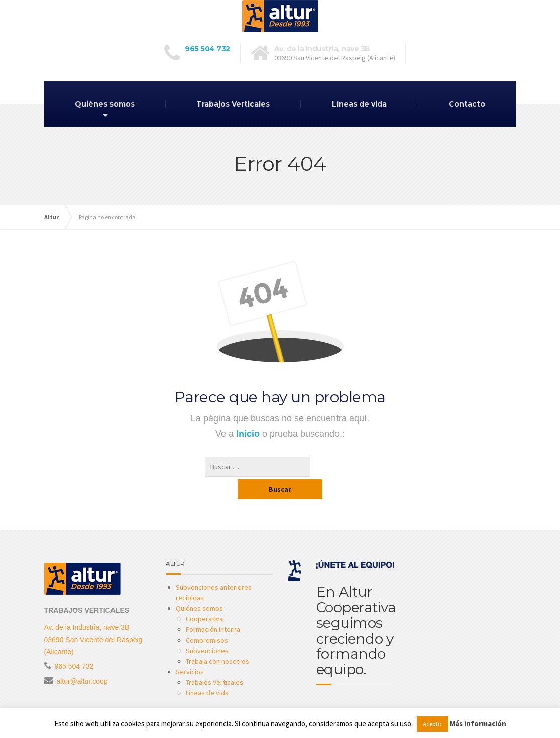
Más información (478, 724)
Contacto (467, 104)
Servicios (190, 652)
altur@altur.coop (82, 661)
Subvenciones (207, 630)
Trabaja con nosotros (217, 641)
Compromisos (207, 620)
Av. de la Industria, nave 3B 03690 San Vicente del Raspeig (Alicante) (93, 619)
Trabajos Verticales (233, 104)
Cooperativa (204, 599)
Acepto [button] (432, 724)
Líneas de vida (359, 104)
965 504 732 (207, 49)
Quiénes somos (105, 104)
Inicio (249, 434)
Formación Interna (213, 609)
